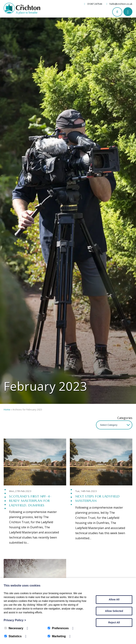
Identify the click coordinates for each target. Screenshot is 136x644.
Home (7, 410)
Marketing (57, 636)
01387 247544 (95, 4)
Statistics (13, 636)
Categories (125, 418)
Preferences (58, 628)
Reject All (114, 622)
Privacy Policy (15, 620)
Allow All (114, 599)
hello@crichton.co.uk (121, 4)
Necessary (14, 628)
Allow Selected (114, 611)
